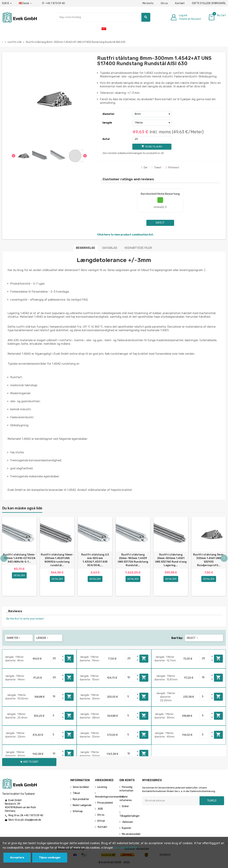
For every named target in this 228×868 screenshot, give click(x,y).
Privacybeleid (105, 803)
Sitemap (78, 811)
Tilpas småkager (50, 858)
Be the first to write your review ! (25, 619)
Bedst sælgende (82, 805)
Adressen (127, 822)
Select (193, 638)
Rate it (160, 223)
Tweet (157, 168)
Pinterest (173, 168)
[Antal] (152, 139)
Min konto (148, 3)
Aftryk (101, 821)
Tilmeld (212, 801)
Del (144, 168)
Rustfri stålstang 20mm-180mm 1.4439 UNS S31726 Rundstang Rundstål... (133, 560)
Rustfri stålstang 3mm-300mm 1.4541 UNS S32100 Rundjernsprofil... (209, 560)
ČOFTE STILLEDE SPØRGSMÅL (209, 3)
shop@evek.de (33, 820)
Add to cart (69, 659)
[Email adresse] (171, 801)
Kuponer (127, 828)
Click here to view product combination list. (125, 235)
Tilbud (76, 793)
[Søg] (104, 17)
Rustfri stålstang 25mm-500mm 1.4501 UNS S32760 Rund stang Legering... (171, 560)
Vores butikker (81, 787)
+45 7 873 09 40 (53, 3)
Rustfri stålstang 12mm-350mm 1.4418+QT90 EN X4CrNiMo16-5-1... (19, 558)
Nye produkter (81, 799)
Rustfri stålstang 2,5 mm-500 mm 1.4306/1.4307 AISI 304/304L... (95, 560)
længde (107, 123)
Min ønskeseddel (131, 834)
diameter (108, 114)
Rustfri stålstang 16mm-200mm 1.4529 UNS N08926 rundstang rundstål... (57, 560)
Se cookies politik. (126, 848)
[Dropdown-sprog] (26, 3)
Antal (106, 139)
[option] (19, 557)
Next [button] (224, 558)
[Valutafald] (7, 3)
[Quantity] (56, 659)
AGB (100, 809)
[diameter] (152, 114)
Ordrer (125, 807)
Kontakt (180, 3)
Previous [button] (4, 558)
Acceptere (17, 858)
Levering (102, 787)
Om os (164, 3)
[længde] (152, 123)
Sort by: (177, 638)
